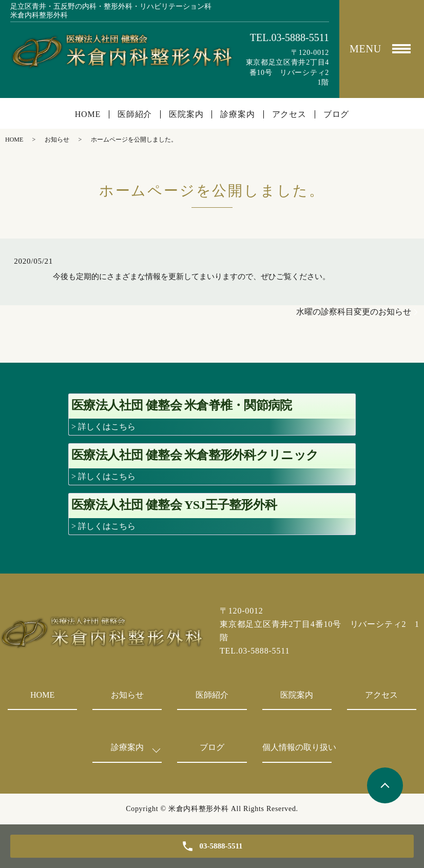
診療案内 (237, 114)
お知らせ (57, 140)
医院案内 (186, 114)
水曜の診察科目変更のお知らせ (354, 312)
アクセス (289, 114)
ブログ (336, 114)
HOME (88, 114)
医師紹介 (135, 114)
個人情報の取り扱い (297, 747)
